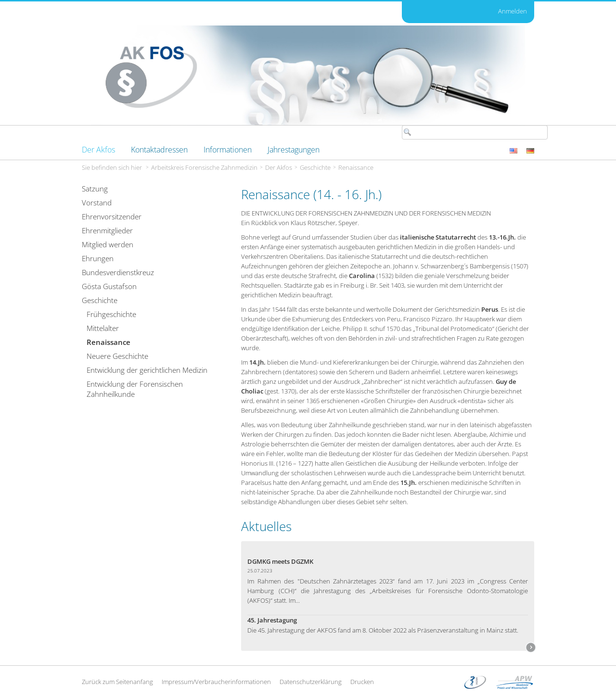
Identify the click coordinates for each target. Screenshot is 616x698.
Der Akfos (279, 167)
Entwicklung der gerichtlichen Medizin (147, 370)
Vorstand (97, 203)
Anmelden (513, 11)
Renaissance (356, 167)
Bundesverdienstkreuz (118, 272)
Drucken (362, 682)
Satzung (95, 189)
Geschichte (315, 167)
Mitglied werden (108, 244)
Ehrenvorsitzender (112, 216)
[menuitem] (98, 150)
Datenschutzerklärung (311, 682)
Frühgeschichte (111, 314)
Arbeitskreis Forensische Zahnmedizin (204, 167)
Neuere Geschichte (117, 356)
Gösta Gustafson (109, 286)
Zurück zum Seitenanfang (117, 682)
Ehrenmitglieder (107, 230)
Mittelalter (103, 328)
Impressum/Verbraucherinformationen (216, 682)
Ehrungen (98, 258)
